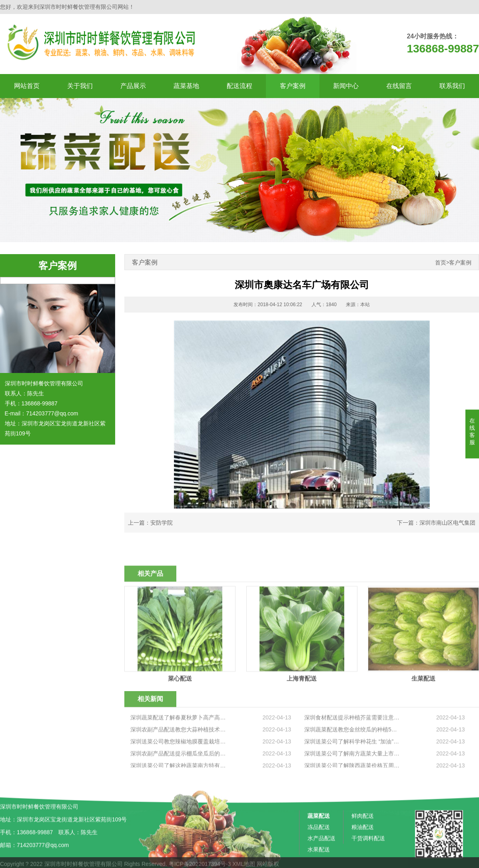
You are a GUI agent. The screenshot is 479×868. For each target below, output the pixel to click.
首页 (441, 263)
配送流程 (239, 86)
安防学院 (162, 523)
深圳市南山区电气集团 (447, 523)
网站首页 (27, 86)
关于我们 (80, 86)
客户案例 (293, 86)
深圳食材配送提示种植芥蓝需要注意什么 (352, 761)
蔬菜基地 (186, 86)
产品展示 (133, 86)
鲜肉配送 (363, 859)
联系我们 (452, 86)
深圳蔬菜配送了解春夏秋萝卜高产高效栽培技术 (179, 761)
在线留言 (399, 86)
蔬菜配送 (319, 859)
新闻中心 (346, 86)
